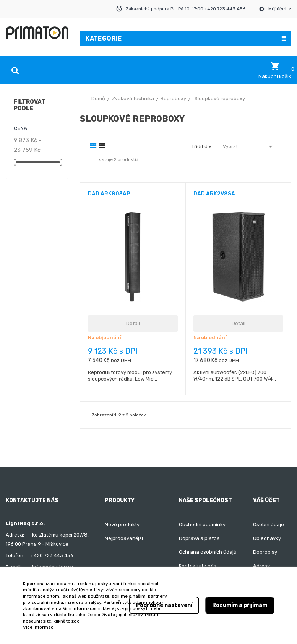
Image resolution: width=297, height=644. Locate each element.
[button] (275, 70)
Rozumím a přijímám (240, 605)
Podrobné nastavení (164, 605)
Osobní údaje (269, 524)
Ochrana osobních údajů (208, 552)
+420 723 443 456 (52, 555)
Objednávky (267, 538)
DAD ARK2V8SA (214, 194)
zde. (76, 621)
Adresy (261, 566)
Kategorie (104, 38)
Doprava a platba (199, 538)
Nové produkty (122, 524)
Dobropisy (265, 552)
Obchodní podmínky (202, 524)
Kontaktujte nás (198, 566)
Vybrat (249, 146)
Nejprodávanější (124, 538)
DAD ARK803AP (109, 194)
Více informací (39, 627)
